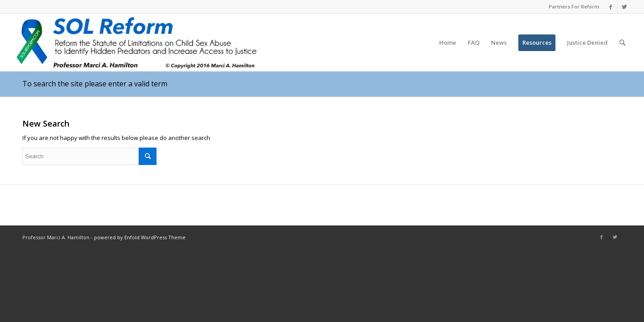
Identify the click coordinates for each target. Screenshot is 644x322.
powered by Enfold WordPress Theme (140, 237)
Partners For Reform (574, 6)
